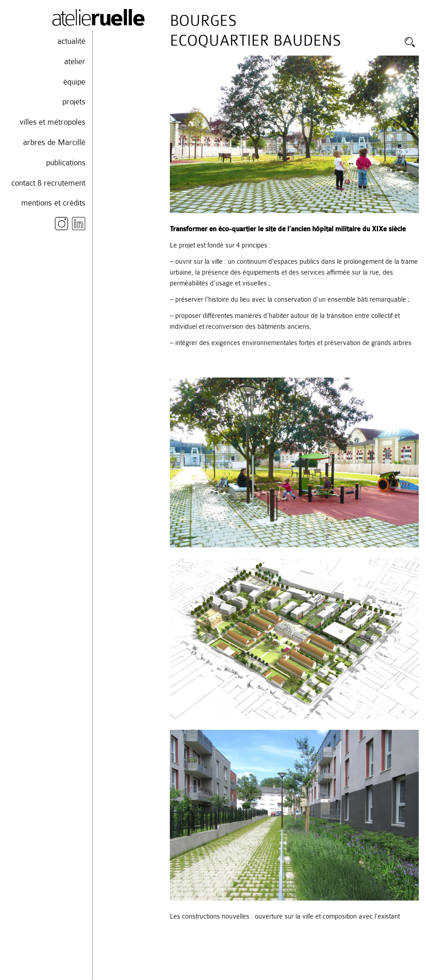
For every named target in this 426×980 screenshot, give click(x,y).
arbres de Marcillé (54, 142)
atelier (75, 61)
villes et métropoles (52, 122)
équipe (74, 82)
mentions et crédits (53, 203)
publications (66, 163)
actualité (71, 41)
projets (74, 102)
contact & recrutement (48, 183)
